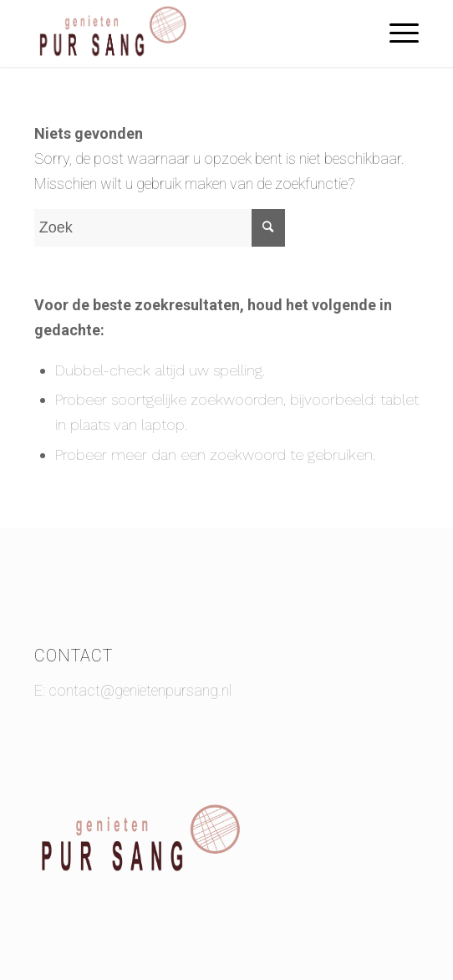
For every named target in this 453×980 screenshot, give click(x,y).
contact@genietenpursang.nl (140, 690)
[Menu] (396, 33)
